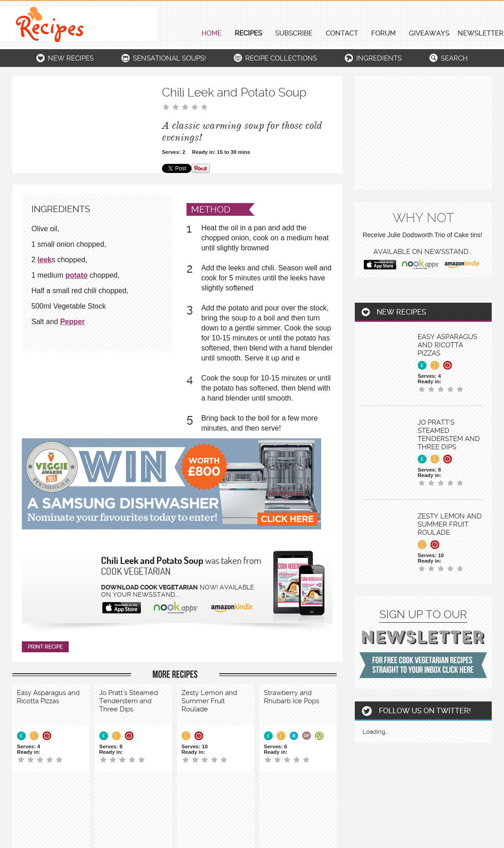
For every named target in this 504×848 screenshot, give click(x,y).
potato (77, 275)
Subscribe (294, 33)
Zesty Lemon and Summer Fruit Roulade (209, 701)
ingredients (379, 58)
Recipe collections (281, 58)
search (454, 58)
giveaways (429, 33)
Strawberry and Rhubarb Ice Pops (292, 697)
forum (383, 33)
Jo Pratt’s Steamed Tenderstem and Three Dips (129, 701)
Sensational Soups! (169, 58)
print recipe (45, 647)
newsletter (481, 33)
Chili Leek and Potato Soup (152, 560)
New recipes (71, 58)
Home (212, 33)
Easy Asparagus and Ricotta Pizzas (48, 697)
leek (44, 260)
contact (342, 33)
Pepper (72, 322)
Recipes (248, 33)
